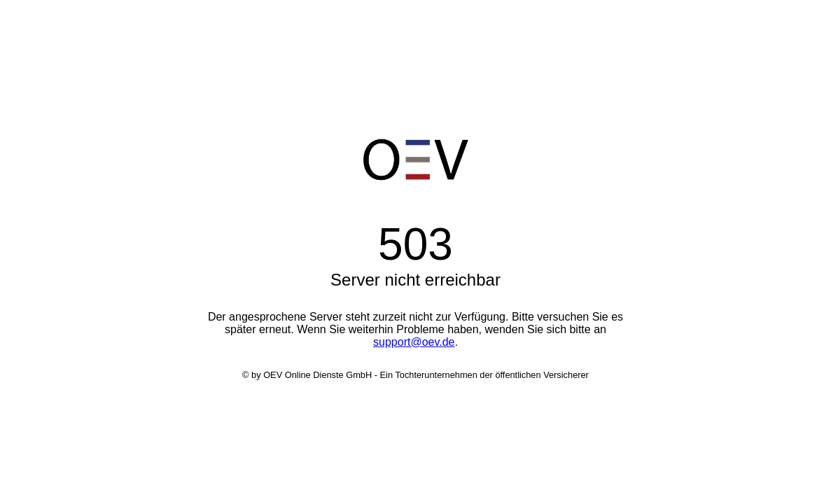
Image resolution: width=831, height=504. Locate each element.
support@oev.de (414, 342)
